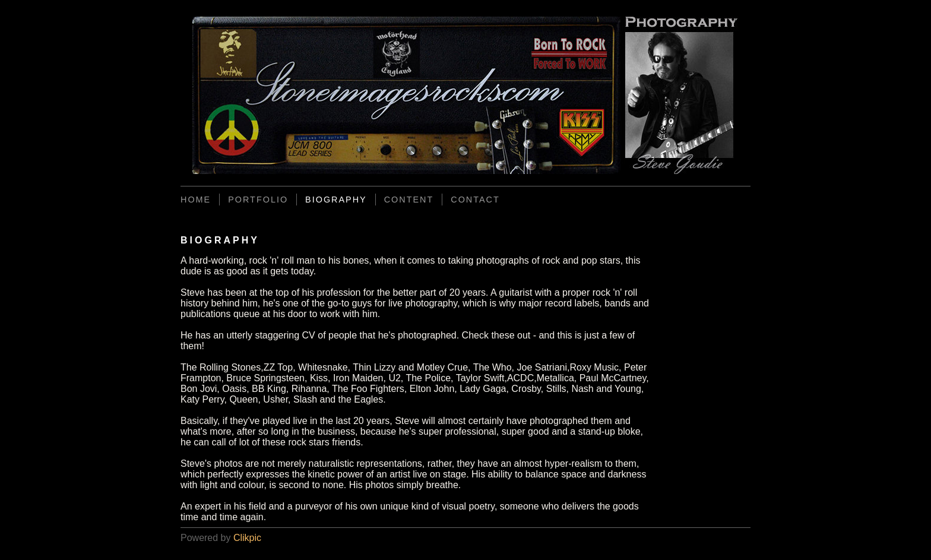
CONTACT (475, 200)
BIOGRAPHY (336, 200)
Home (196, 200)
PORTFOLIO (258, 200)
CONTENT (409, 200)
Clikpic (247, 538)
